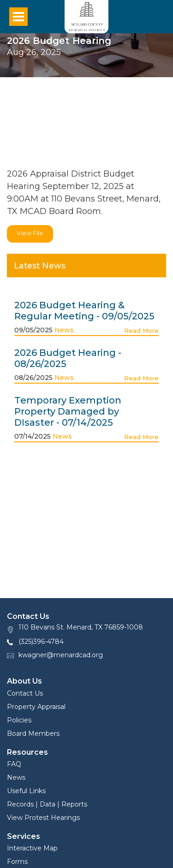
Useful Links (26, 791)
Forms (17, 862)
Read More (141, 330)
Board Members (33, 734)
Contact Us (25, 693)
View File (30, 233)
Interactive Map (32, 848)
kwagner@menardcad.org (61, 655)
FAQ (14, 764)
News (64, 330)
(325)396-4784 (41, 642)
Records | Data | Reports (47, 804)
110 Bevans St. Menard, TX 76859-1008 (81, 627)
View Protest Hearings (43, 818)
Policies (19, 720)
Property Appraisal (36, 707)
